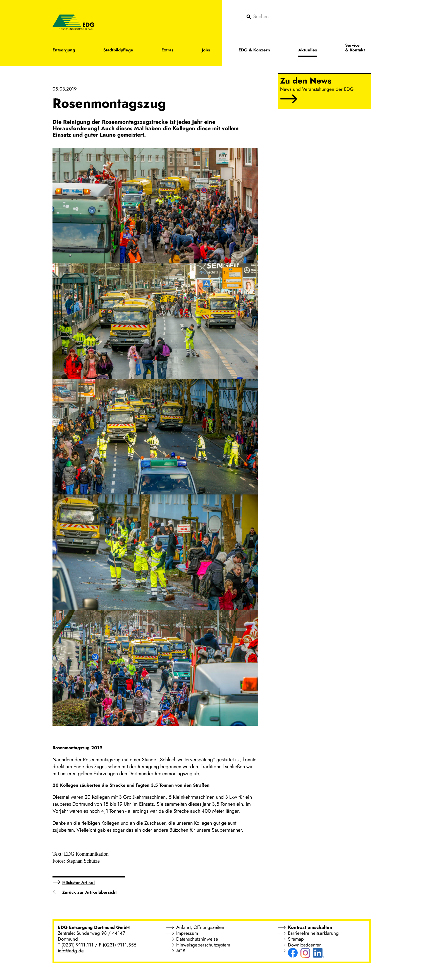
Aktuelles (308, 50)
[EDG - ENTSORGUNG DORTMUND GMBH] (73, 22)
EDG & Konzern (254, 50)
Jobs (206, 50)
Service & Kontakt (355, 48)
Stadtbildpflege (118, 50)
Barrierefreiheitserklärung (313, 933)
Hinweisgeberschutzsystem (203, 945)
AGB (181, 951)
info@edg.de (71, 951)
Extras (167, 50)
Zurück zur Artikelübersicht (89, 892)
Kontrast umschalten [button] (310, 927)
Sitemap (296, 939)
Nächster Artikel (78, 883)
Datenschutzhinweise (197, 939)
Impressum (187, 933)
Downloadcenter (304, 945)
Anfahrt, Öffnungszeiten (200, 927)
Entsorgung (64, 50)
